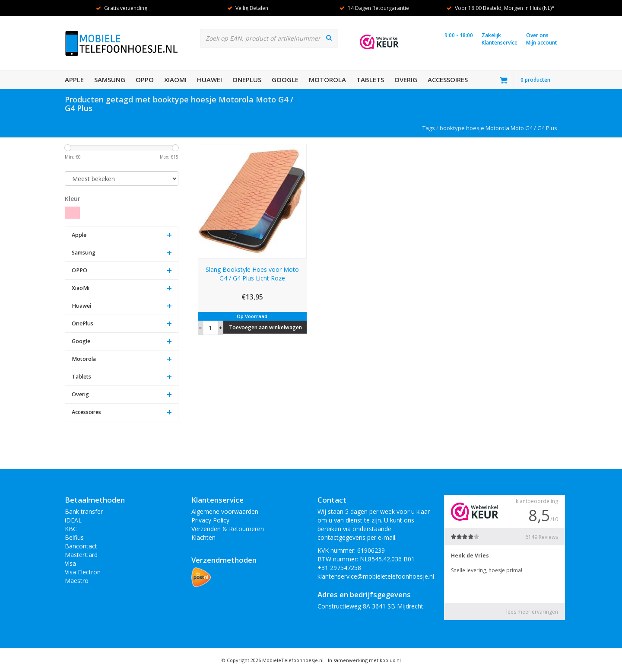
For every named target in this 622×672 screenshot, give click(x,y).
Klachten (203, 537)
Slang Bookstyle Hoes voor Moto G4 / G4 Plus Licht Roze (252, 274)
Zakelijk (491, 35)
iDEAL (73, 520)
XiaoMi (175, 80)
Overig (406, 80)
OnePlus (247, 80)
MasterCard (81, 555)
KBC (71, 529)
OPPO (145, 80)
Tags (429, 128)
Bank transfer (84, 511)
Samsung (110, 80)
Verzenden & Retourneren (228, 529)
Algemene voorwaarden (225, 511)
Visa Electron (83, 572)
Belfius (74, 537)
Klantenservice (500, 43)
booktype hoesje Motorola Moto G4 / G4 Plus (498, 128)
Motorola (327, 80)
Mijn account (542, 43)
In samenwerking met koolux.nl (364, 660)
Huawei (209, 80)
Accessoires (448, 80)
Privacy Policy (210, 520)
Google (285, 80)
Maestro (77, 581)
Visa (70, 563)
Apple (74, 80)
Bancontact (81, 546)
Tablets (370, 80)
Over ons (537, 35)
